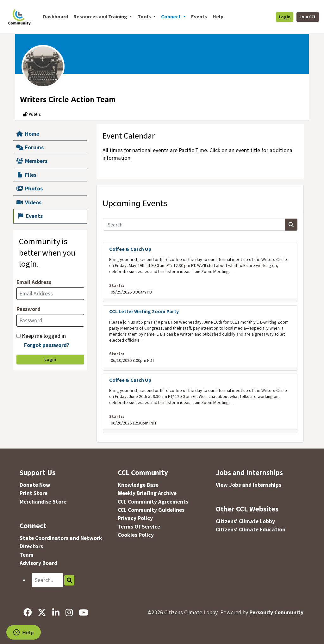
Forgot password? (47, 345)
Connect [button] (171, 16)
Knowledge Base (138, 485)
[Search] (194, 225)
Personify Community (276, 612)
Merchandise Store (43, 502)
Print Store (34, 493)
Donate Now (35, 485)
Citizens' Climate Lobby (245, 521)
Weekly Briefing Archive (147, 493)
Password (28, 309)
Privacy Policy (135, 518)
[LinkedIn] (56, 612)
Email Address (34, 282)
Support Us (37, 472)
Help (218, 16)
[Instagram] (69, 612)
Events (199, 16)
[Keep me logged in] (19, 336)
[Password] (50, 320)
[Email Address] (50, 294)
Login (285, 17)
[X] (42, 612)
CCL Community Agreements (153, 502)
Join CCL (308, 17)
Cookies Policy (136, 535)
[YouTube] (83, 612)
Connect (33, 526)
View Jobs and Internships (249, 485)
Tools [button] (145, 16)
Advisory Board (38, 563)
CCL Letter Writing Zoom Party (144, 311)
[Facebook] (28, 612)
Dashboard (56, 16)
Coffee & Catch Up (130, 249)
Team (27, 555)
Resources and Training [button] (101, 16)
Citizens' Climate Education (251, 529)
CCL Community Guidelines (151, 510)
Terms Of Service (139, 527)
